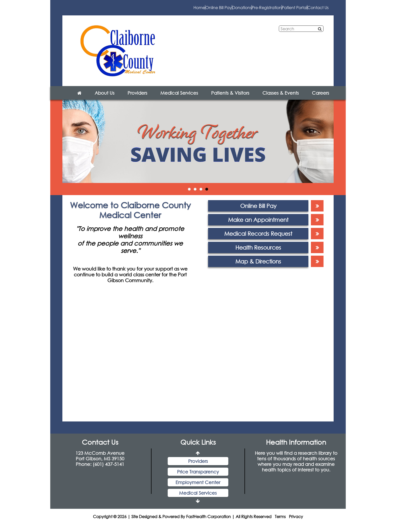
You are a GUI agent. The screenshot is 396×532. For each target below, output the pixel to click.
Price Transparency (198, 477)
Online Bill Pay (142, 10)
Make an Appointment (258, 225)
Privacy (296, 522)
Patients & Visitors (230, 98)
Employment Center (198, 487)
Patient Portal (269, 10)
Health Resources (258, 252)
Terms (280, 522)
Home (106, 10)
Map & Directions (258, 266)
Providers (137, 98)
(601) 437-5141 (108, 469)
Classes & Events (281, 98)
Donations (182, 10)
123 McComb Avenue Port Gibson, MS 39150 (100, 461)
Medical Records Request (258, 239)
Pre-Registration (224, 10)
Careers (320, 98)
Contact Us (310, 10)
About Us (105, 98)
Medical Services (179, 98)
